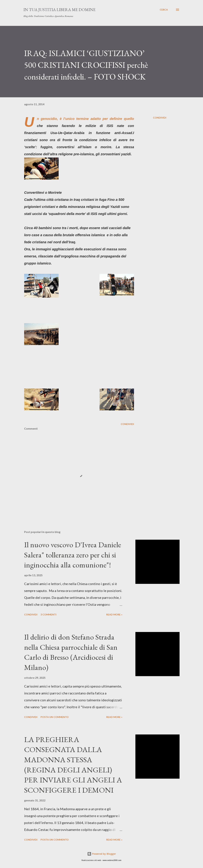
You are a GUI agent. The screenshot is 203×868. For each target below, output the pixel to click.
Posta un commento (55, 717)
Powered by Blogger (102, 854)
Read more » (114, 614)
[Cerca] (164, 10)
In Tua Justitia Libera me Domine (60, 10)
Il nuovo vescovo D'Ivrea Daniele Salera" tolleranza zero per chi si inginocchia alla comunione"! (73, 555)
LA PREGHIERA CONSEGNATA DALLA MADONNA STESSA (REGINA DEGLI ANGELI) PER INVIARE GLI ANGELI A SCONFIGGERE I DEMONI (73, 765)
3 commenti (48, 614)
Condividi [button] (160, 118)
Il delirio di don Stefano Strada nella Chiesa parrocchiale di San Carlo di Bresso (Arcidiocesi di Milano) (71, 652)
